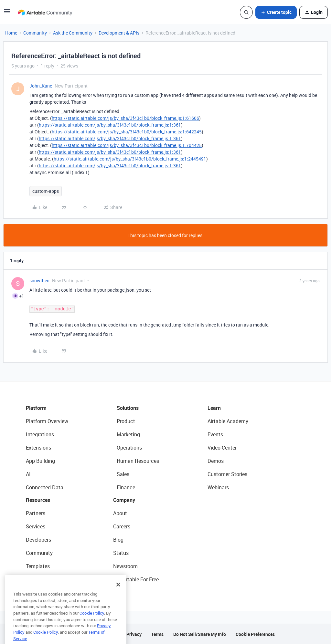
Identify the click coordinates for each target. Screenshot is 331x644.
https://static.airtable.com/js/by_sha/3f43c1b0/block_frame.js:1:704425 (127, 145)
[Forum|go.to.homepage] (45, 12)
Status (121, 553)
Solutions (128, 408)
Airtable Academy (228, 421)
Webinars (218, 487)
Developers (38, 540)
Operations (129, 448)
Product (126, 421)
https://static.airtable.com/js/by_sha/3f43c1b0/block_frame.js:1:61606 (125, 118)
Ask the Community (73, 33)
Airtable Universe (45, 579)
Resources (38, 500)
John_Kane (41, 86)
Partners (36, 513)
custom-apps (46, 191)
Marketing (128, 434)
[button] (7, 13)
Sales (123, 474)
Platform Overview (47, 421)
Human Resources (138, 461)
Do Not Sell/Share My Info (200, 634)
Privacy (134, 634)
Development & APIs (119, 33)
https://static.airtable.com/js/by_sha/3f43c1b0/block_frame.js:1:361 (110, 125)
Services (36, 526)
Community (35, 33)
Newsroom (125, 566)
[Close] (118, 594)
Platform (36, 408)
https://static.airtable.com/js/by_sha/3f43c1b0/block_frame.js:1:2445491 (130, 159)
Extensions (38, 448)
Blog (118, 540)
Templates (38, 566)
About (120, 513)
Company (124, 500)
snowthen (39, 280)
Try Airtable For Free (136, 579)
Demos (216, 461)
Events (215, 434)
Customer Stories (227, 474)
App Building (40, 461)
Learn (214, 408)
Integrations (40, 434)
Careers (122, 526)
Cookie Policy (92, 623)
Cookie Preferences (255, 634)
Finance (126, 487)
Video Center (222, 448)
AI (28, 474)
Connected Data (45, 487)
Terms (157, 634)
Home (11, 33)
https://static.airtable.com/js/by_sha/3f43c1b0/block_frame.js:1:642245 (127, 132)
